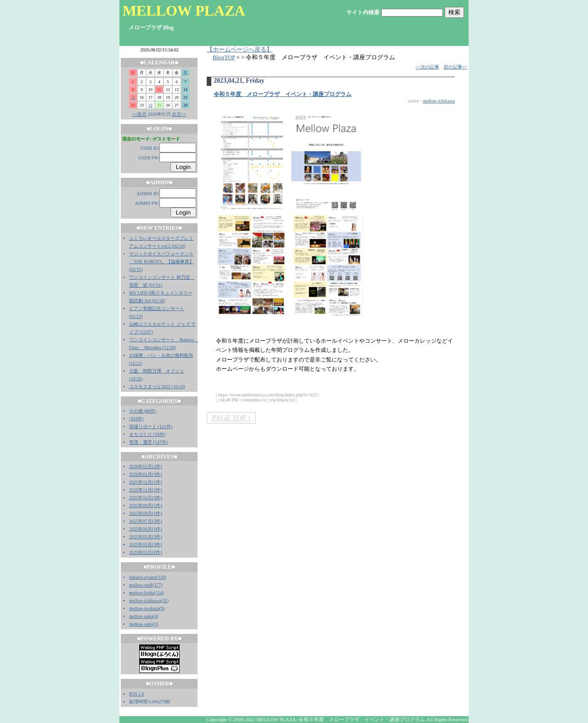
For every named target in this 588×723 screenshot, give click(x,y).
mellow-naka (141, 616)
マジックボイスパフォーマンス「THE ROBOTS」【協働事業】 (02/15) (161, 262)
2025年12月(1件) (146, 482)
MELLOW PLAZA (184, 11)
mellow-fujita (141, 593)
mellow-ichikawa (145, 601)
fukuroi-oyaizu (143, 577)
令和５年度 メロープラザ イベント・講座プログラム (283, 94)
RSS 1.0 (137, 694)
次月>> (179, 114)
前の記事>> (455, 67)
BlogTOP (224, 57)
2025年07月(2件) (146, 521)
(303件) (136, 419)
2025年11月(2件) (145, 490)
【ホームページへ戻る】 (240, 50)
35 (165, 601)
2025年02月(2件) (146, 552)
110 (161, 577)
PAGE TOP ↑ (231, 418)
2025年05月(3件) (146, 537)
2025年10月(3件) (146, 498)
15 (133, 97)
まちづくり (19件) (147, 434)
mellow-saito (141, 624)
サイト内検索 (363, 12)
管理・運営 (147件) (148, 442)
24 (150, 105)
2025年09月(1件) (146, 506)
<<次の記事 (427, 67)
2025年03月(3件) (146, 545)
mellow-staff (141, 585)
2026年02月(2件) (146, 466)
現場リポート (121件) (151, 426)
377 (157, 585)
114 (159, 593)
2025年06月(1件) (146, 529)
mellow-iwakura (144, 608)
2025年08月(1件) (146, 513)
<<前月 (139, 114)
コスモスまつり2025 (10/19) (157, 387)
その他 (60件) (143, 411)
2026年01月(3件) (146, 474)
